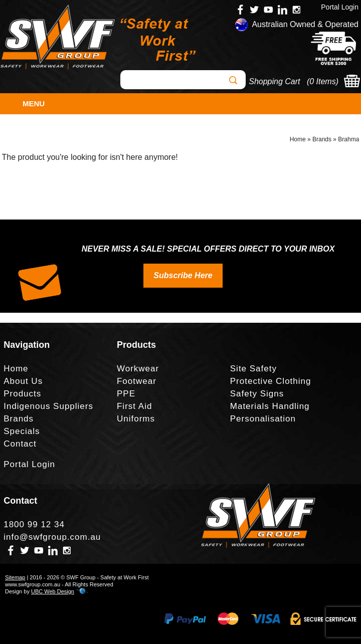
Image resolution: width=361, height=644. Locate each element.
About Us (23, 381)
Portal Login (340, 7)
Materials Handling (270, 406)
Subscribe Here (183, 275)
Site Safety (253, 369)
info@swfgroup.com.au (52, 537)
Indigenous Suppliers (48, 406)
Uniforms (136, 419)
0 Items (322, 81)
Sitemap (15, 577)
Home (298, 139)
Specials (22, 431)
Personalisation (263, 419)
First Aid (134, 406)
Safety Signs (257, 394)
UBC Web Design (53, 591)
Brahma (348, 139)
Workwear (138, 369)
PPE (126, 394)
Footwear (137, 381)
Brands (322, 139)
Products (22, 394)
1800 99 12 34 (34, 524)
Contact (20, 444)
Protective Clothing (271, 381)
